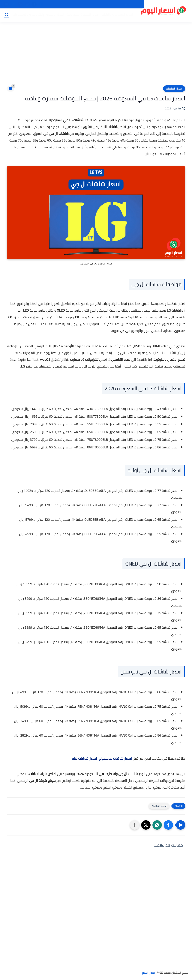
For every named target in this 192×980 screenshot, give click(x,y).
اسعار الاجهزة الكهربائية (82, 15)
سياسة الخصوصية (130, 4)
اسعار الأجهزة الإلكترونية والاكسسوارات (37, 15)
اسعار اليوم (149, 972)
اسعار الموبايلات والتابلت (116, 15)
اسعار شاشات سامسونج (115, 758)
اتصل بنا (98, 4)
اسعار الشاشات (174, 89)
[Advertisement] (96, 56)
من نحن (111, 4)
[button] (168, 825)
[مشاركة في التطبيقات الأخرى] (135, 825)
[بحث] (7, 15)
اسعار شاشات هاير (84, 758)
